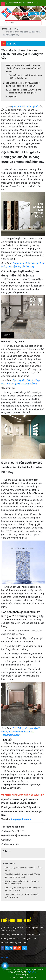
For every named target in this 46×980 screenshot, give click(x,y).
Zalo (24, 948)
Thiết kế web (33, 972)
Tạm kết (13, 97)
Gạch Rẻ (5, 957)
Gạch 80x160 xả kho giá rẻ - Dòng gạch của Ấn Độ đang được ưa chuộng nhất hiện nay (24, 68)
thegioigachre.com (21, 819)
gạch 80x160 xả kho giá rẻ (25, 107)
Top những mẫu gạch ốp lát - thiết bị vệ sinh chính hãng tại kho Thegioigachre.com (21, 732)
